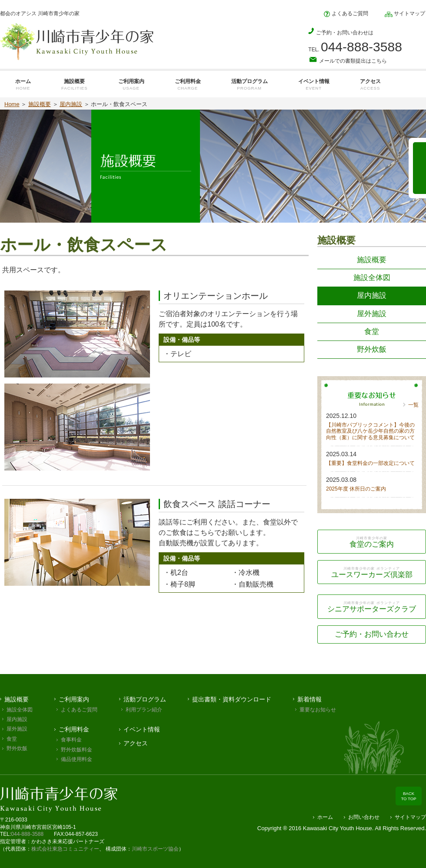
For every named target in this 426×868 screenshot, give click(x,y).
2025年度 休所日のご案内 (356, 489)
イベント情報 (142, 729)
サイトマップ (405, 13)
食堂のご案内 (372, 542)
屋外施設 (372, 314)
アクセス (136, 743)
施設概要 (40, 104)
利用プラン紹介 (144, 710)
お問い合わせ (364, 817)
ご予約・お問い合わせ (372, 634)
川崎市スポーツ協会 (155, 849)
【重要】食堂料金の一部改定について (370, 463)
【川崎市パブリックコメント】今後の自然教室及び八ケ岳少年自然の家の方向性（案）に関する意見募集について (370, 431)
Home (12, 104)
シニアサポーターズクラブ (372, 607)
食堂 (372, 332)
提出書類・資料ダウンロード (232, 699)
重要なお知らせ (318, 710)
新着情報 (310, 699)
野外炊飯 (372, 349)
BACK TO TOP (408, 796)
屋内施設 (71, 104)
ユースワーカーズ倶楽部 (372, 573)
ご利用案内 (74, 699)
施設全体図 (372, 278)
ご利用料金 (74, 729)
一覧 (413, 405)
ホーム (325, 817)
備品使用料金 (77, 759)
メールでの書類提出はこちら (348, 60)
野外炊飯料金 (77, 750)
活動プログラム (145, 699)
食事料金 (71, 740)
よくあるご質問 (346, 13)
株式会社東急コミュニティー (65, 849)
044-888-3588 (27, 834)
